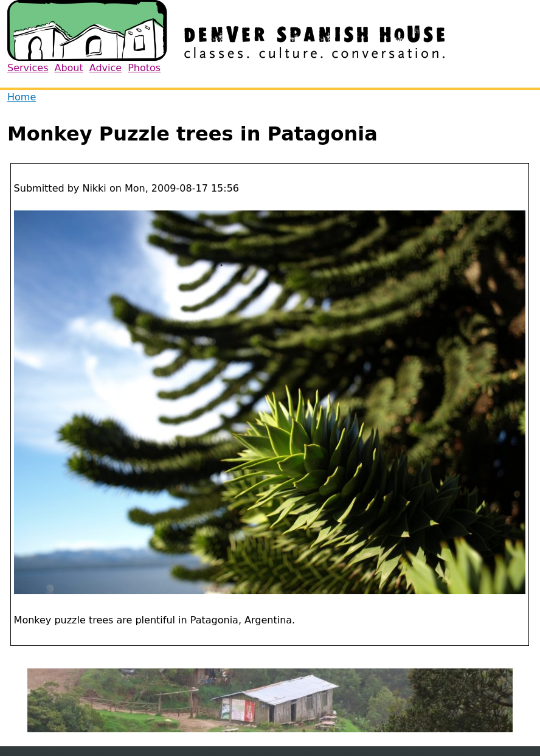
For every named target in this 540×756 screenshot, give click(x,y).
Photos (144, 68)
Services (28, 68)
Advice (106, 68)
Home (22, 97)
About (68, 68)
